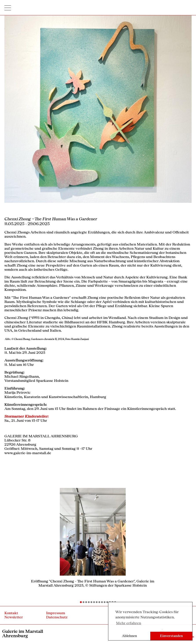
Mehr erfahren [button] (129, 623)
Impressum (56, 613)
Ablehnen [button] (129, 636)
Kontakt (11, 613)
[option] (93, 539)
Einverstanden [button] (171, 636)
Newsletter (14, 617)
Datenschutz (57, 617)
